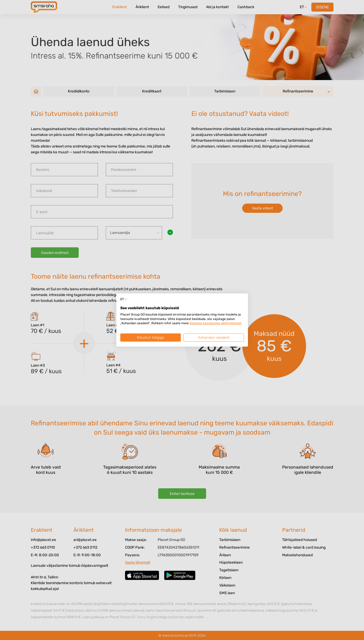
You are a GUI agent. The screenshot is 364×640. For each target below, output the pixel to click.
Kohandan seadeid (214, 338)
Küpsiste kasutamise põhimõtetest (215, 323)
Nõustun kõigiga (150, 338)
